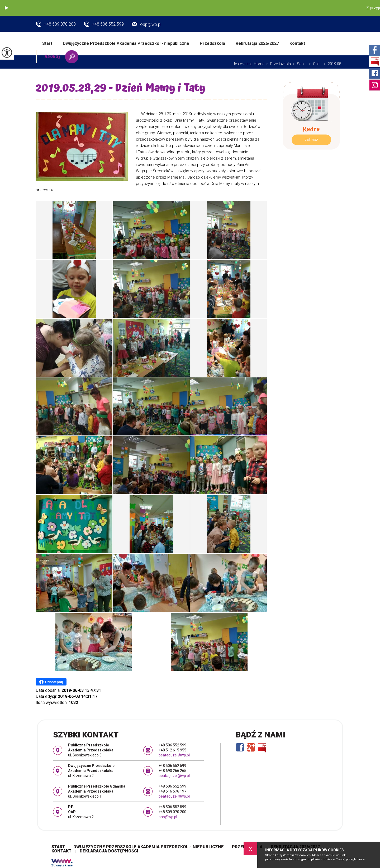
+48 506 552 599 (104, 25)
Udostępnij (51, 682)
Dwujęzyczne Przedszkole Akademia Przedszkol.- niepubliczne (126, 43)
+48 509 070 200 (56, 25)
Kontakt (297, 43)
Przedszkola (212, 43)
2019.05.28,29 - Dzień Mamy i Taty (122, 89)
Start (47, 43)
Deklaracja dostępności (109, 851)
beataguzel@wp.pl (174, 755)
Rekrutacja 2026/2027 (257, 43)
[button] (7, 8)
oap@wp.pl (146, 24)
